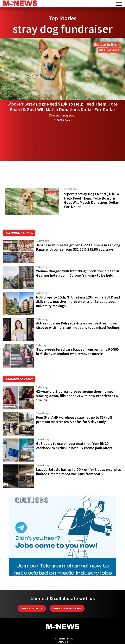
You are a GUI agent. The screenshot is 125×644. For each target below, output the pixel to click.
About (63, 642)
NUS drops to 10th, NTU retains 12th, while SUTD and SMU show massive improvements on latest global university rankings (78, 302)
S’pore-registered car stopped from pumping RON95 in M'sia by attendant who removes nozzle (77, 352)
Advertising (64, 639)
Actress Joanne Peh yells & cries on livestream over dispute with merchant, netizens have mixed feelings (78, 325)
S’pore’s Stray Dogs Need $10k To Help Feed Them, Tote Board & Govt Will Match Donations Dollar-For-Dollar (62, 107)
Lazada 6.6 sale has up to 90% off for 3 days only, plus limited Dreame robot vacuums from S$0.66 (79, 472)
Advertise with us (67, 608)
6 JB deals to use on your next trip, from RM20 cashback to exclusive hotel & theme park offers (74, 446)
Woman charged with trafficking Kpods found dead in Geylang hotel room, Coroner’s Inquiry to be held (78, 273)
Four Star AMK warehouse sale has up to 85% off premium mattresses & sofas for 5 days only (74, 420)
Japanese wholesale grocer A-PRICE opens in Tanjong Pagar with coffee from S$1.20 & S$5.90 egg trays (78, 247)
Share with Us (32, 608)
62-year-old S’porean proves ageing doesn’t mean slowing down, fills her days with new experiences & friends (77, 396)
